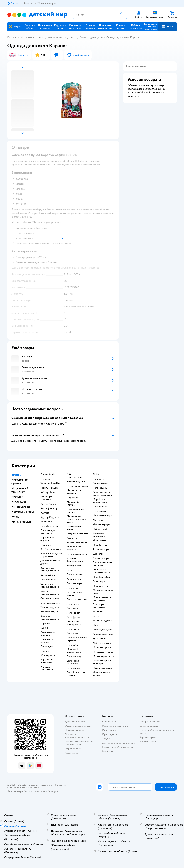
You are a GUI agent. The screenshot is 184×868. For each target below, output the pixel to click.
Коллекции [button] (19, 502)
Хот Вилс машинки (51, 549)
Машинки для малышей (74, 492)
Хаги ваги (72, 538)
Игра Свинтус (100, 586)
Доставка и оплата (75, 722)
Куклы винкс (100, 639)
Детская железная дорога (50, 562)
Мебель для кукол (102, 643)
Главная (12, 37)
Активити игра (101, 549)
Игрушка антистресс (47, 668)
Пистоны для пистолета (48, 532)
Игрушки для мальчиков (47, 661)
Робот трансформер (74, 476)
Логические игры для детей (102, 564)
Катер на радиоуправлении (50, 617)
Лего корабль (74, 668)
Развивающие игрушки (48, 634)
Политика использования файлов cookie (79, 743)
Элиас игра (99, 581)
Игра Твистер (100, 545)
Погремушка (47, 647)
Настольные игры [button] (23, 512)
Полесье (45, 479)
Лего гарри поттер (77, 599)
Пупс (96, 625)
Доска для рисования (99, 535)
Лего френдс (74, 617)
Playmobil (46, 513)
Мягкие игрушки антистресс (102, 662)
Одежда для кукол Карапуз (123, 37)
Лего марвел (74, 613)
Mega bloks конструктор (100, 501)
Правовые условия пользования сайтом (37, 786)
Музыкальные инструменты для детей (76, 519)
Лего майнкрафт (76, 583)
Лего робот (73, 645)
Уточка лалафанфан (77, 542)
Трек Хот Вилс (48, 580)
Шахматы (98, 554)
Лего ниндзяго (75, 575)
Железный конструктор (74, 651)
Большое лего (100, 483)
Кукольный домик (103, 621)
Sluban (96, 474)
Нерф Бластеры (49, 526)
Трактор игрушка (50, 607)
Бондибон (46, 522)
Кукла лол (98, 612)
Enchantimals (48, 474)
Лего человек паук (77, 554)
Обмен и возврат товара (78, 726)
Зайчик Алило (48, 504)
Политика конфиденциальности (77, 736)
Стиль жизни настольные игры (102, 571)
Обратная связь (73, 749)
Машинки (46, 545)
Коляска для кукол (103, 634)
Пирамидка (73, 498)
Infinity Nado (48, 492)
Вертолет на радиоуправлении (50, 569)
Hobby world (100, 529)
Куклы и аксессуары (60, 37)
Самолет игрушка (50, 598)
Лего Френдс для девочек (76, 674)
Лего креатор (74, 657)
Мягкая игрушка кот (103, 656)
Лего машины (100, 488)
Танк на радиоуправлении (50, 593)
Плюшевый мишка (103, 652)
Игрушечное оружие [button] (19, 481)
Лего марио (73, 629)
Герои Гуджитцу (49, 508)
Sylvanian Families (50, 483)
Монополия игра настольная (102, 599)
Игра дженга (99, 540)
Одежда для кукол (91, 37)
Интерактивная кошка (101, 674)
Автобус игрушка (50, 612)
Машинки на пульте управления (51, 555)
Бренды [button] (16, 475)
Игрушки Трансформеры (75, 560)
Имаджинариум (101, 524)
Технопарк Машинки (46, 498)
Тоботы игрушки (49, 488)
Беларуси (53, 791)
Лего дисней (100, 511)
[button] (168, 27)
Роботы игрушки (76, 482)
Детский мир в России (20, 791)
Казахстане (39, 791)
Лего (69, 570)
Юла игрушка (48, 655)
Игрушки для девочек (47, 641)
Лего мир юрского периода (77, 639)
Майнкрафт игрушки (73, 503)
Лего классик (100, 507)
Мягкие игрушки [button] (22, 522)
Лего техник (73, 604)
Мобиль (45, 651)
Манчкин (98, 520)
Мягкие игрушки (102, 647)
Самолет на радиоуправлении (50, 585)
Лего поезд (73, 633)
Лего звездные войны (75, 594)
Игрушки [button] (17, 497)
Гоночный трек (49, 575)
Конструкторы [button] (21, 507)
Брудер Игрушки (50, 517)
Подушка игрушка (103, 668)
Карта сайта (71, 753)
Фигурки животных (77, 533)
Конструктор (74, 579)
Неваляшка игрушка (77, 486)
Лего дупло (73, 608)
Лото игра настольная (99, 606)
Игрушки (45, 623)
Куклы (96, 616)
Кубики (44, 628)
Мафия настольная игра (103, 592)
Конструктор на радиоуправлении (103, 494)
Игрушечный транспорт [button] (20, 490)
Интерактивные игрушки (75, 510)
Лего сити (72, 588)
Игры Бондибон (102, 577)
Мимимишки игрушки (74, 548)
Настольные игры (102, 515)
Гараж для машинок (51, 603)
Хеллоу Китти (74, 566)
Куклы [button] (16, 517)
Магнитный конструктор (74, 623)
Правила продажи (75, 730)
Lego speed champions (73, 662)
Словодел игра (101, 558)
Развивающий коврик (74, 528)
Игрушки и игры (31, 37)
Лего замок (99, 479)
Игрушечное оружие (47, 539)
